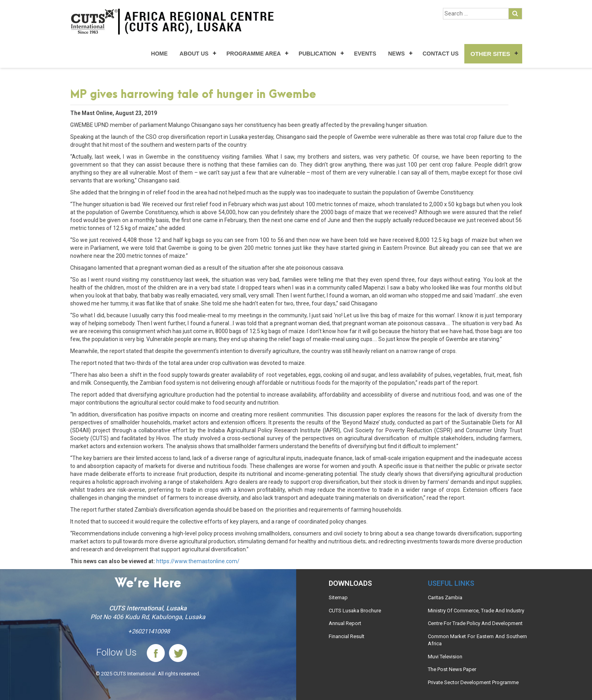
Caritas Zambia (445, 597)
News (397, 54)
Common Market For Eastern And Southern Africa (477, 640)
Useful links (451, 583)
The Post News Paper (452, 669)
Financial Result (347, 636)
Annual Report (345, 623)
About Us (194, 54)
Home (159, 54)
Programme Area (254, 54)
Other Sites (490, 54)
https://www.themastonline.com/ (198, 561)
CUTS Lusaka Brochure (355, 611)
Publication (317, 54)
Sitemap (338, 597)
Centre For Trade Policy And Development (475, 623)
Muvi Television (445, 657)
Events (365, 54)
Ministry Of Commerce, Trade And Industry (476, 611)
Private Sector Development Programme (473, 682)
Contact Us (441, 54)
